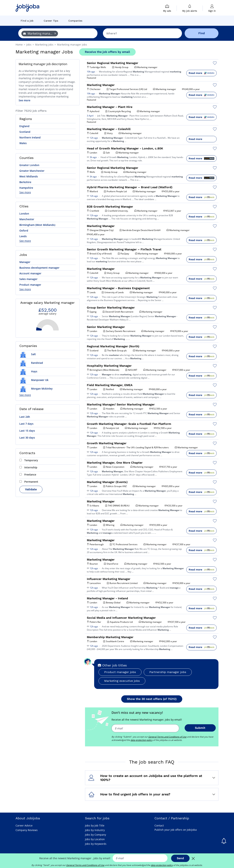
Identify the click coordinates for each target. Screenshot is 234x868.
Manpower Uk (34, 380)
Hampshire (26, 188)
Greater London (29, 165)
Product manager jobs (120, 672)
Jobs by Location (95, 839)
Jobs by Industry (95, 830)
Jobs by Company (96, 835)
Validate (31, 489)
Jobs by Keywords (96, 844)
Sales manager (28, 279)
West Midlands (29, 176)
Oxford (24, 231)
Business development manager (39, 268)
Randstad (31, 363)
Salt (28, 354)
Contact (159, 825)
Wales (23, 143)
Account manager (30, 273)
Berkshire (25, 182)
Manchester (27, 219)
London (24, 214)
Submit (200, 728)
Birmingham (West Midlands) (37, 225)
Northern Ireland (30, 137)
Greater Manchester (32, 171)
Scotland (25, 132)
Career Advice (24, 825)
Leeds (23, 236)
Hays (28, 371)
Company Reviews (27, 830)
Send (180, 858)
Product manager (30, 285)
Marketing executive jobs (122, 681)
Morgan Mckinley (36, 389)
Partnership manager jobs (168, 672)
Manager (25, 262)
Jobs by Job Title (95, 825)
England (24, 126)
